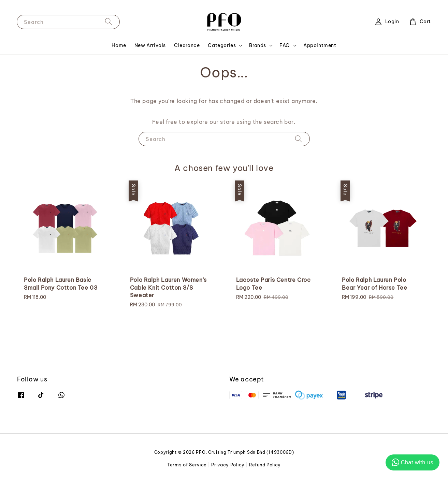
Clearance (187, 45)
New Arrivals (150, 45)
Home (119, 45)
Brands (258, 45)
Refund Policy (265, 465)
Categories (222, 45)
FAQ (285, 45)
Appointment (320, 45)
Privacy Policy (228, 465)
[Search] (109, 22)
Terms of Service (187, 465)
